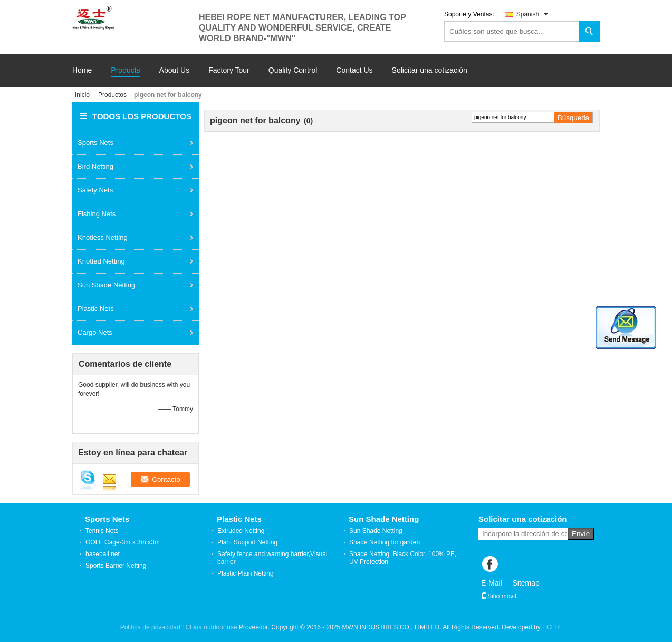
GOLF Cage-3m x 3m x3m (123, 542)
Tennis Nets (102, 531)
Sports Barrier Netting (116, 566)
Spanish (532, 14)
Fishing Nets (97, 214)
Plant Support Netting (247, 542)
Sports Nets (95, 143)
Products (125, 70)
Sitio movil (499, 596)
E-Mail (492, 583)
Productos (112, 95)
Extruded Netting (241, 531)
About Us (175, 70)
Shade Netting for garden (385, 542)
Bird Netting (95, 166)
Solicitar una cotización (430, 70)
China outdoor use (212, 627)
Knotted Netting (101, 261)
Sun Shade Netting (106, 285)
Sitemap (526, 583)
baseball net (103, 554)
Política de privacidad (150, 627)
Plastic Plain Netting (246, 573)
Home (82, 70)
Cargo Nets (95, 332)
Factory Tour (229, 70)
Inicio (82, 95)
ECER (551, 627)
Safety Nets (95, 190)
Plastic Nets (96, 309)
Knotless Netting (103, 237)
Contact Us (354, 70)
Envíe (581, 534)
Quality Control (293, 70)
